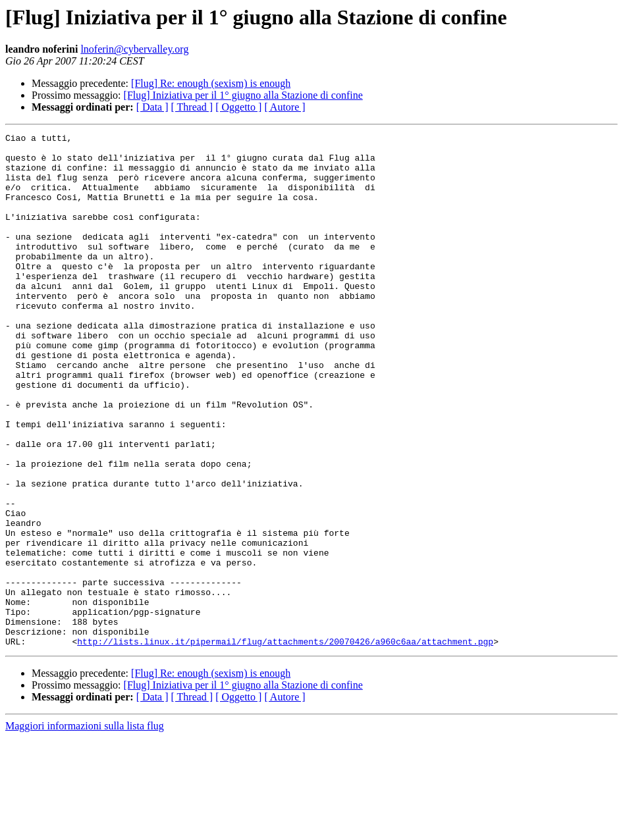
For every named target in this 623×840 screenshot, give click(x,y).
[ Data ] (152, 107)
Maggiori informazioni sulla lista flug (85, 828)
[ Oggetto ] (238, 107)
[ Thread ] (192, 107)
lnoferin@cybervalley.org (134, 49)
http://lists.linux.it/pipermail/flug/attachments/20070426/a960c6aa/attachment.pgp (285, 744)
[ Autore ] (284, 107)
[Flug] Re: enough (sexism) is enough (211, 83)
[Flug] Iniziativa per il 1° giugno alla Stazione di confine (243, 95)
